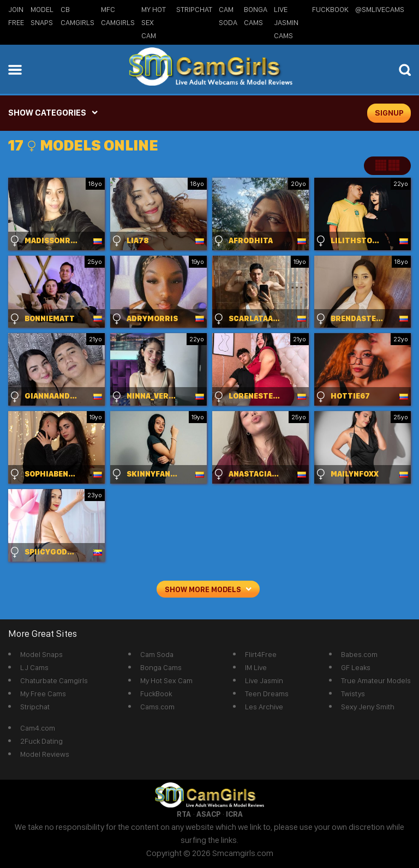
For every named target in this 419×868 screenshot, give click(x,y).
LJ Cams (34, 667)
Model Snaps (41, 654)
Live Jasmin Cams (286, 22)
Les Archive (264, 707)
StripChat (194, 9)
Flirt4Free (261, 654)
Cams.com (157, 707)
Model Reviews (45, 754)
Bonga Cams (161, 667)
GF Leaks (356, 667)
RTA (184, 814)
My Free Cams (43, 694)
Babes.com (359, 654)
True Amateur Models (376, 680)
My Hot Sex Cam (154, 22)
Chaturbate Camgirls (54, 680)
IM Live (256, 667)
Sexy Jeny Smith (368, 707)
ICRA (234, 814)
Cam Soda (157, 654)
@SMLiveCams (380, 9)
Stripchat (35, 707)
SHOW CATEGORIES (47, 113)
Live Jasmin (264, 680)
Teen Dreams (267, 694)
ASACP (208, 814)
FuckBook (330, 9)
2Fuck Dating (41, 741)
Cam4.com (38, 728)
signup (389, 113)
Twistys (353, 694)
